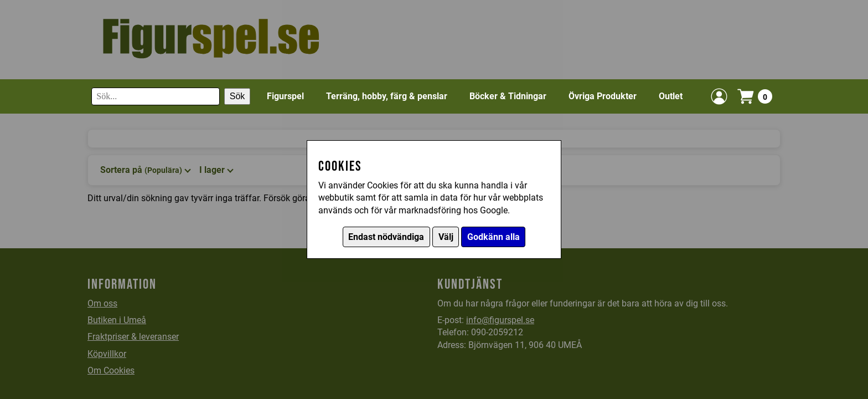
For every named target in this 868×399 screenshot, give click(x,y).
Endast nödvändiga (386, 237)
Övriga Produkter (603, 96)
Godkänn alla (494, 237)
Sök (237, 96)
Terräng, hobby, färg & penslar (387, 96)
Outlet (671, 96)
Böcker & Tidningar (508, 96)
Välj (446, 237)
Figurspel (285, 96)
